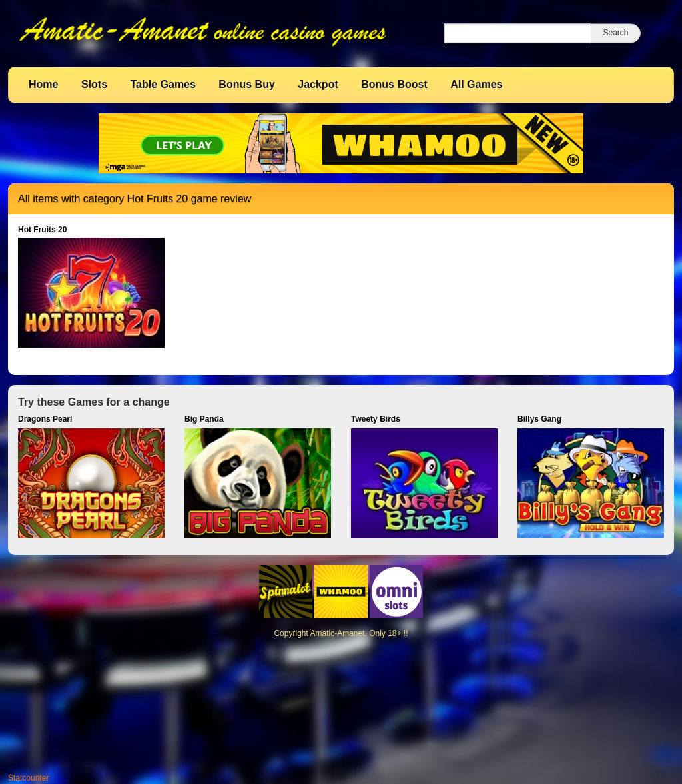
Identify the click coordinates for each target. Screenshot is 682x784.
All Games (476, 84)
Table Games (163, 84)
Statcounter (28, 778)
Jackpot (318, 84)
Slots (94, 84)
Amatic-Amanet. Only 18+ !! (359, 633)
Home (43, 84)
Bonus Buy (246, 84)
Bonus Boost (394, 84)
